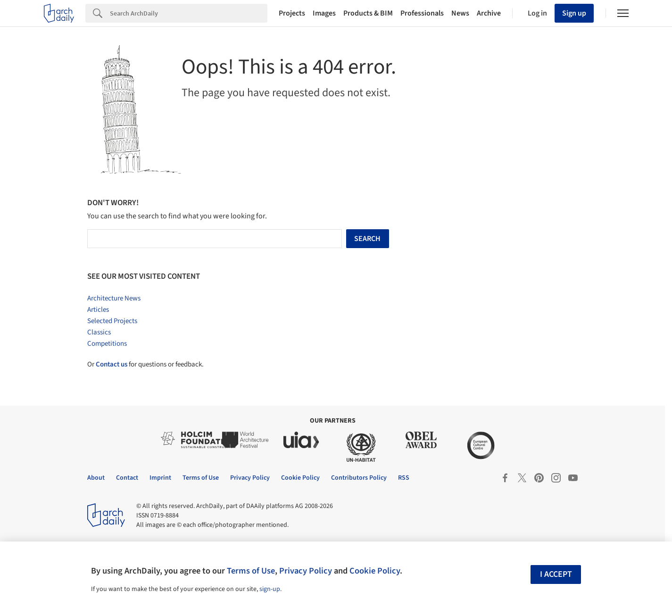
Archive (489, 13)
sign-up (270, 589)
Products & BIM (368, 13)
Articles (98, 310)
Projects (292, 13)
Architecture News (114, 298)
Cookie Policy (375, 571)
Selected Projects (112, 321)
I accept (556, 574)
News (460, 13)
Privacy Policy (306, 571)
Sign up (574, 13)
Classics (99, 332)
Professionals (422, 13)
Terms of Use (251, 571)
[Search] (189, 13)
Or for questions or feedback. (145, 364)
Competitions (107, 344)
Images (324, 13)
